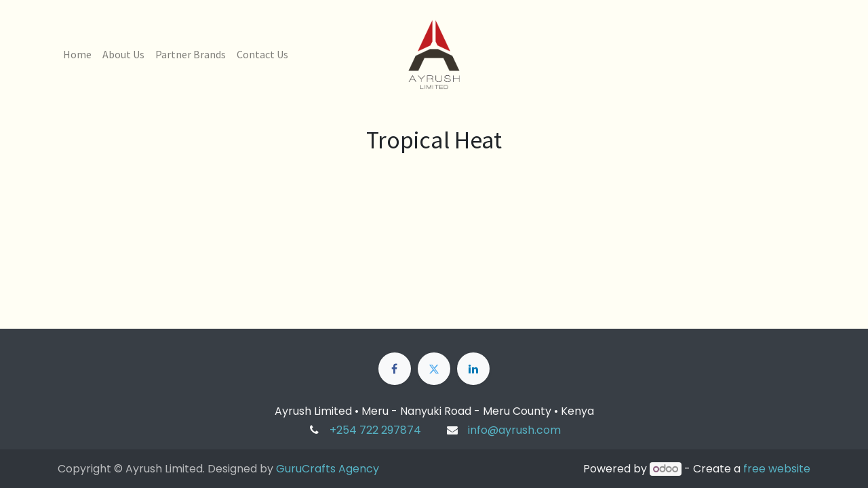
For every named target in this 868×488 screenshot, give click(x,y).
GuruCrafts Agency (328, 469)
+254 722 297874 (375, 430)
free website (777, 469)
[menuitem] (77, 54)
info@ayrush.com (514, 430)
